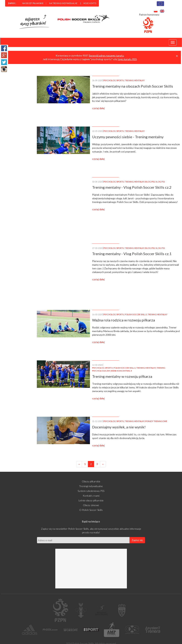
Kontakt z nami (91, 496)
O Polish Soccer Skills (91, 510)
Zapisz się (137, 540)
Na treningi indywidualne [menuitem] (63, 3)
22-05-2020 (97, 131)
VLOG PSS (160, 182)
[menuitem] (12, 3)
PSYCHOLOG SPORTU (114, 80)
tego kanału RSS (127, 59)
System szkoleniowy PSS (91, 491)
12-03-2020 (97, 365)
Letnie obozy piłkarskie (91, 500)
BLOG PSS (150, 182)
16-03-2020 (97, 314)
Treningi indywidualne (91, 486)
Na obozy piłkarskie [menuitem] (33, 3)
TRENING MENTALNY (135, 80)
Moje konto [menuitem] (90, 3)
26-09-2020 (97, 80)
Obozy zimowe (91, 505)
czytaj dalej (98, 108)
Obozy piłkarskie (91, 481)
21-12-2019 (97, 421)
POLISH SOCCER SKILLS (136, 314)
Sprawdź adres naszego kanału (106, 55)
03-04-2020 (97, 182)
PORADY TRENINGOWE (156, 421)
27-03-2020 (97, 248)
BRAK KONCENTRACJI (122, 371)
